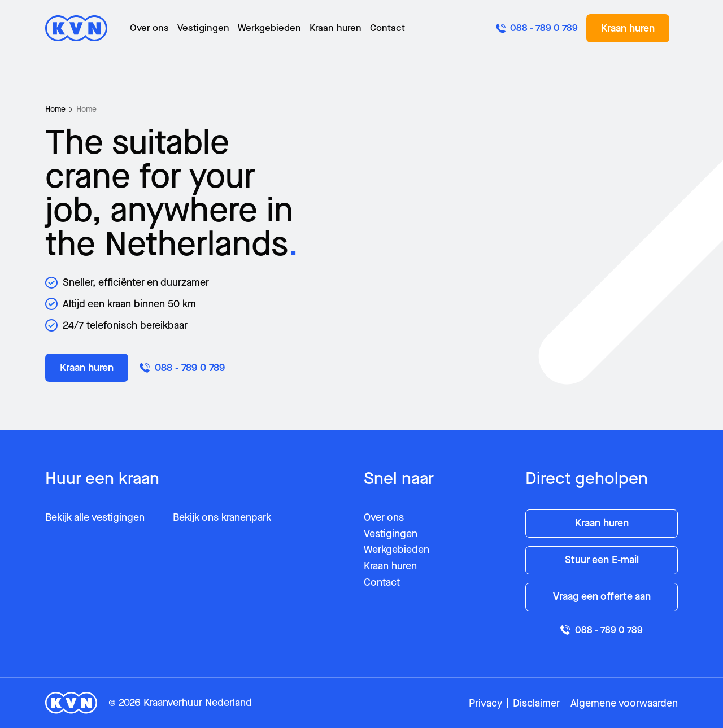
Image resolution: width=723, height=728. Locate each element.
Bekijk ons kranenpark (222, 517)
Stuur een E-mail (602, 560)
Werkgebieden (269, 28)
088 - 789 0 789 (182, 368)
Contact (387, 28)
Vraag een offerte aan (602, 596)
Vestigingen (203, 28)
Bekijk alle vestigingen (95, 517)
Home (55, 109)
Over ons (149, 28)
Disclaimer (536, 703)
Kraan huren (336, 28)
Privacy (485, 703)
